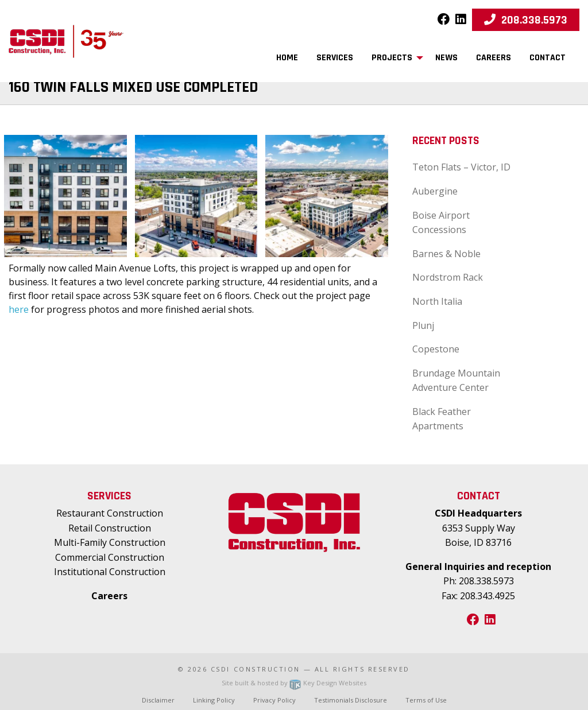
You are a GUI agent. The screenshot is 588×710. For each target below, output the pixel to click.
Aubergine (435, 191)
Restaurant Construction (110, 513)
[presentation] (65, 195)
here (19, 309)
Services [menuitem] (335, 58)
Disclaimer (158, 700)
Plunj (423, 325)
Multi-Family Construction (110, 542)
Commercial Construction (110, 557)
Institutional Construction (110, 572)
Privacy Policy (274, 700)
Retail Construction (110, 528)
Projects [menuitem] (392, 58)
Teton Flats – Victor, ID (461, 167)
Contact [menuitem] (548, 58)
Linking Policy (214, 700)
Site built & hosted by (294, 683)
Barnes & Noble (446, 254)
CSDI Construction (256, 669)
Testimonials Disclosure (351, 700)
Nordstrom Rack (448, 277)
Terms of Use (426, 700)
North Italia (437, 301)
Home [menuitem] (287, 58)
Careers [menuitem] (494, 58)
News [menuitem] (446, 58)
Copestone (436, 349)
